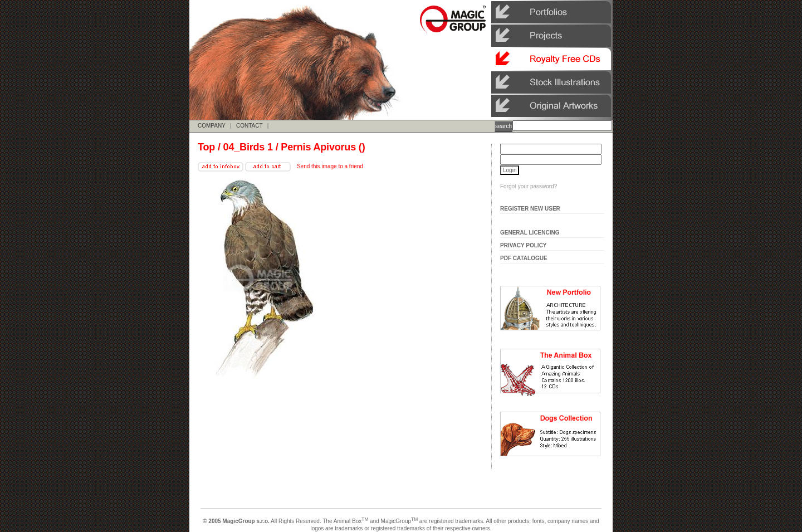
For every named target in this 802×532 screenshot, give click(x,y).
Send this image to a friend (330, 166)
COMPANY (212, 126)
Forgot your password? (529, 186)
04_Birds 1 (248, 147)
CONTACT (249, 126)
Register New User (530, 209)
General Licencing (530, 233)
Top (206, 147)
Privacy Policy (524, 245)
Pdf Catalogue (524, 258)
